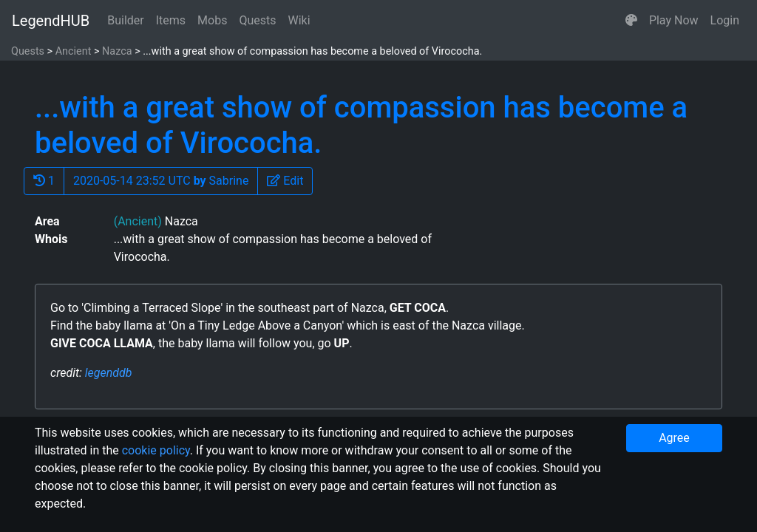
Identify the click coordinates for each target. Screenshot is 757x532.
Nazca (117, 51)
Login (725, 20)
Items (171, 20)
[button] (631, 21)
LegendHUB (51, 21)
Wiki (299, 20)
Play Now (674, 20)
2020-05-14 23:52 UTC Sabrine (161, 181)
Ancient (74, 51)
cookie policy (156, 450)
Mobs (212, 20)
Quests (257, 20)
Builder (126, 20)
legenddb (109, 373)
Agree (674, 438)
